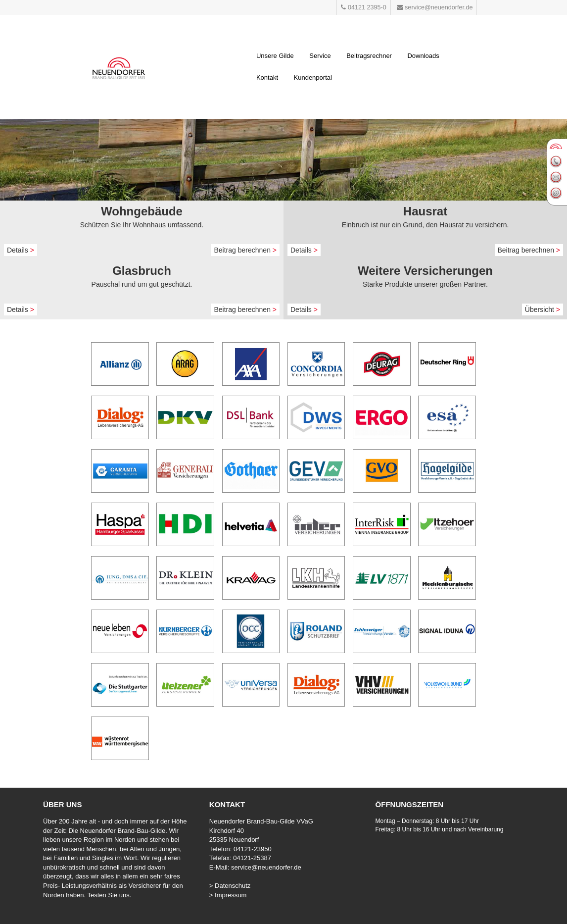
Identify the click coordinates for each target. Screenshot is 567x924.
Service (320, 56)
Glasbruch (142, 271)
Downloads (423, 56)
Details (21, 250)
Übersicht (543, 309)
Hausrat (425, 211)
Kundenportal (313, 77)
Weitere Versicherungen (425, 271)
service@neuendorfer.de (266, 867)
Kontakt (267, 77)
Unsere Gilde (275, 56)
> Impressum (228, 895)
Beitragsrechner (369, 56)
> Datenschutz (230, 886)
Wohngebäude (142, 211)
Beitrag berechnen (246, 250)
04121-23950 (253, 849)
